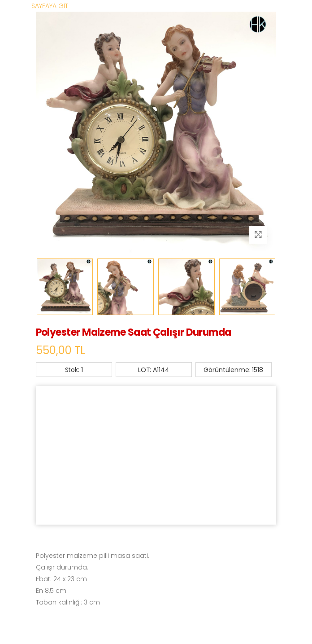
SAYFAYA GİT (50, 6)
